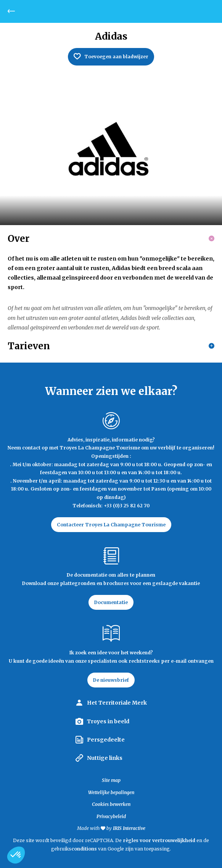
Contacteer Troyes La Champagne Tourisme (111, 525)
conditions (85, 849)
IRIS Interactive (129, 828)
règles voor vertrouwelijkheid (159, 840)
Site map (111, 780)
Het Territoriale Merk (117, 703)
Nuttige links (105, 758)
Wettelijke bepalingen (111, 792)
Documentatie (111, 602)
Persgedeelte (106, 740)
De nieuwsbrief (111, 680)
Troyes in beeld (108, 721)
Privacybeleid (111, 816)
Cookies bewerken (111, 804)
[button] (16, 855)
